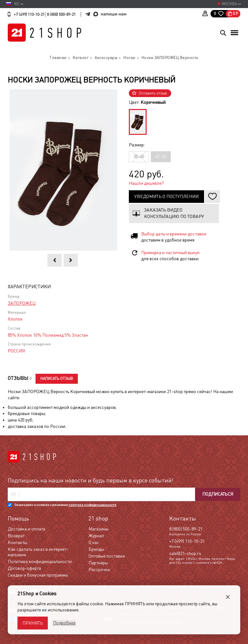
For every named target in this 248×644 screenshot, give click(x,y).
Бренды (96, 549)
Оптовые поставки (107, 556)
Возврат (16, 536)
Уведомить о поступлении (166, 196)
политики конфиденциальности (92, 505)
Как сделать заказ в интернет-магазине (38, 552)
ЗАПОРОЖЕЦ (22, 303)
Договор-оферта (24, 568)
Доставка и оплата (26, 529)
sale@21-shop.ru (185, 553)
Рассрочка (99, 570)
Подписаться (217, 494)
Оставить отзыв (153, 93)
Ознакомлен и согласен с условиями (65, 505)
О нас (94, 542)
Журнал (96, 536)
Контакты (17, 542)
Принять (33, 623)
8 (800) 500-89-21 (61, 15)
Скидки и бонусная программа (38, 575)
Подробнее (64, 623)
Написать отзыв (57, 379)
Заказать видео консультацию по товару (174, 213)
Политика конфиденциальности (40, 561)
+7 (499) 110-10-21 (29, 15)
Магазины (98, 529)
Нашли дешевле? (146, 183)
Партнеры (98, 563)
